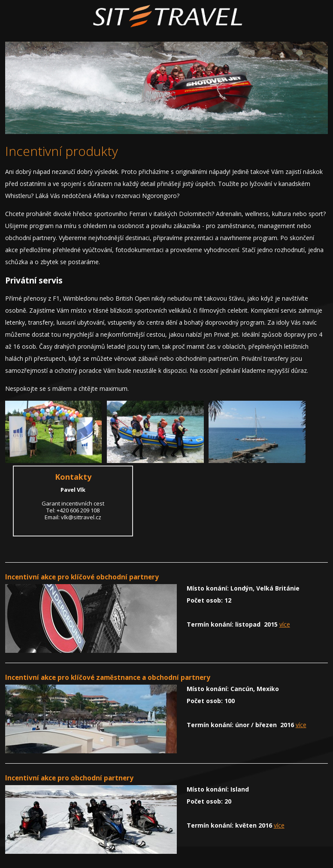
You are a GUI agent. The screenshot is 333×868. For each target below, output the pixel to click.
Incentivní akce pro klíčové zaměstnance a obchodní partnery (108, 678)
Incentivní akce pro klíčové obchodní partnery (82, 577)
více (285, 624)
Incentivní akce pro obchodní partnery (69, 778)
